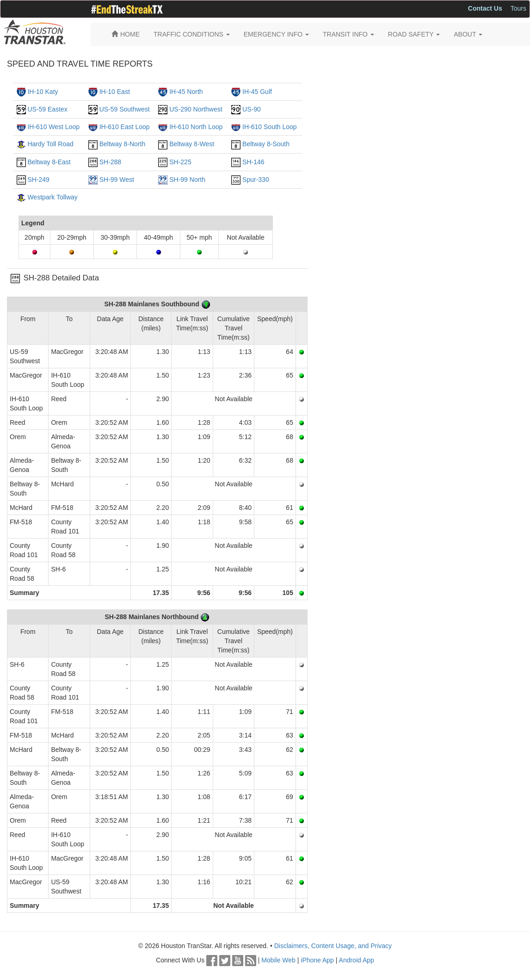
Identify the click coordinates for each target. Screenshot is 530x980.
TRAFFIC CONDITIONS (192, 34)
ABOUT (468, 34)
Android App (357, 960)
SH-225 (180, 162)
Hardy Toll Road (50, 144)
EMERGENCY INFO (276, 34)
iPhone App (317, 960)
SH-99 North (187, 180)
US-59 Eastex (47, 109)
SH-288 (110, 162)
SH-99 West (117, 180)
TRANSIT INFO (348, 34)
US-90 (252, 109)
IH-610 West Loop (53, 127)
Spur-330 (256, 180)
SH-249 (38, 180)
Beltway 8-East (49, 162)
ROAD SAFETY (414, 34)
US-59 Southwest (125, 109)
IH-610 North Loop (196, 127)
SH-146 (253, 162)
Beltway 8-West (192, 144)
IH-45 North (186, 92)
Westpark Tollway (52, 197)
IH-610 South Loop (270, 127)
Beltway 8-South (266, 144)
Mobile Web (278, 960)
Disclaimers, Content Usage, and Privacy (333, 946)
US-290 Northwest (196, 109)
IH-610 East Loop (125, 127)
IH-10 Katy (43, 92)
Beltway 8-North (123, 144)
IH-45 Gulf (257, 92)
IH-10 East (115, 92)
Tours (518, 8)
